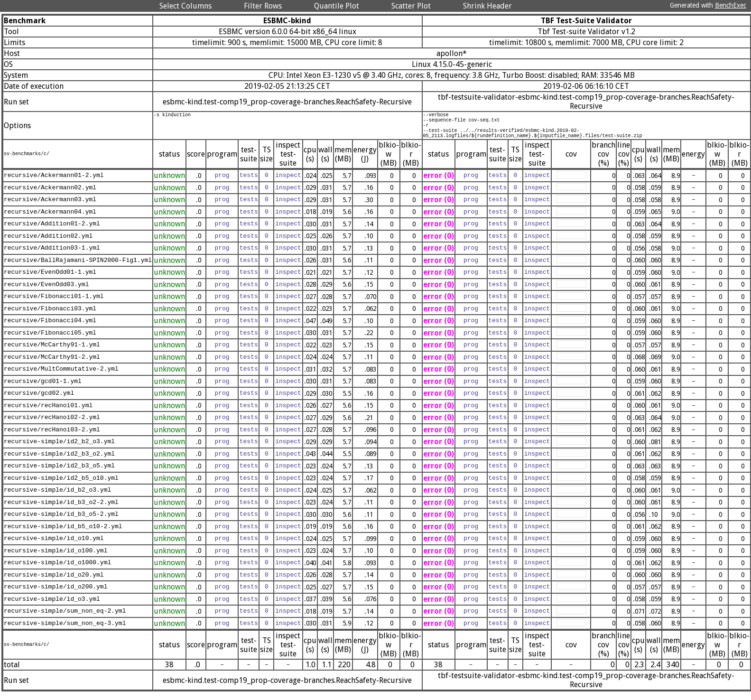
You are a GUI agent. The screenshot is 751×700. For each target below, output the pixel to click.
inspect (288, 183)
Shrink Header (487, 6)
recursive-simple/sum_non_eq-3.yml (65, 630)
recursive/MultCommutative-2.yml (61, 376)
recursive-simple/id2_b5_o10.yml (61, 485)
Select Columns (185, 6)
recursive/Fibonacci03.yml (50, 316)
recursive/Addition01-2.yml (52, 231)
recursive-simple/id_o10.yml (54, 546)
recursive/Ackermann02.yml (50, 195)
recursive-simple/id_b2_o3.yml (57, 497)
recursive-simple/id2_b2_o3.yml (59, 449)
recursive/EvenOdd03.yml (46, 291)
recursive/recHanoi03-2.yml (52, 437)
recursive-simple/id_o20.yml (54, 582)
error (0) (439, 182)
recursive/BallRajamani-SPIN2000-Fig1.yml (78, 267)
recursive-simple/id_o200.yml (56, 594)
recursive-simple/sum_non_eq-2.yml (65, 618)
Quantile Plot (337, 6)
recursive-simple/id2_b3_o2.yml (59, 461)
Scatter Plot (411, 6)
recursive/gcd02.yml (39, 401)
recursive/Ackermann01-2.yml (54, 183)
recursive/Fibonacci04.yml (50, 328)
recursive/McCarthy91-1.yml (52, 352)
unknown (169, 182)
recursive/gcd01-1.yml (43, 388)
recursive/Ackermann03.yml (50, 207)
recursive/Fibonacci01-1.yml (54, 304)
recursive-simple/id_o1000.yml (57, 570)
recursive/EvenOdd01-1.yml (50, 280)
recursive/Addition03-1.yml (52, 255)
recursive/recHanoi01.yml (48, 412)
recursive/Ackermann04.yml (50, 219)
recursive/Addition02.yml (48, 243)
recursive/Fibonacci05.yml (50, 340)
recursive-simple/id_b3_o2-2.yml (61, 509)
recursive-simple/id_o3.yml (52, 606)
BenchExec (731, 5)
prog (222, 183)
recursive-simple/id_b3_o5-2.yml (61, 522)
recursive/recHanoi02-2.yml (52, 425)
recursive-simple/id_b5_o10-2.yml (63, 533)
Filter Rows (263, 6)
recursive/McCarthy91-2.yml (52, 364)
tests (249, 183)
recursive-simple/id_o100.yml (56, 558)
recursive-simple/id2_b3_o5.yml (59, 473)
